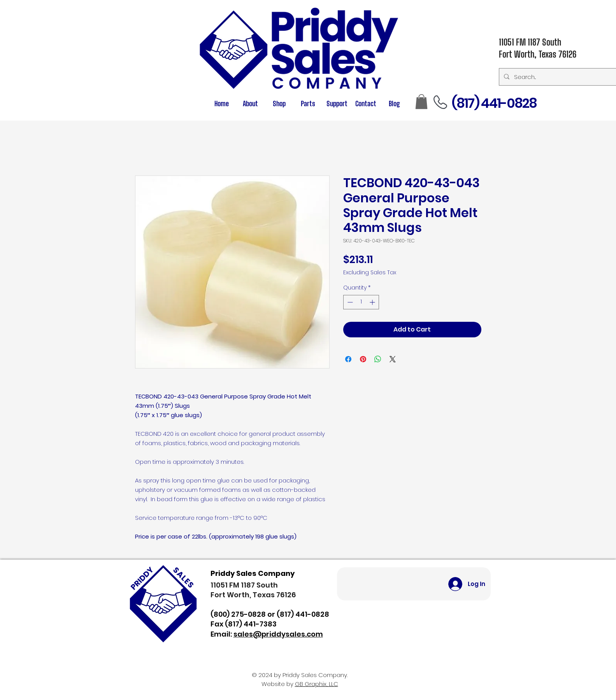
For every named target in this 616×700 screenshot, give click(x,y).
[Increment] (373, 302)
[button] (308, 104)
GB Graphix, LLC (317, 684)
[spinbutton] (361, 302)
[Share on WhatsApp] (378, 359)
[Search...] (557, 77)
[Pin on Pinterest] (363, 359)
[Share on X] (393, 359)
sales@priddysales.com (278, 634)
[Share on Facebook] (348, 359)
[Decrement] (349, 302)
